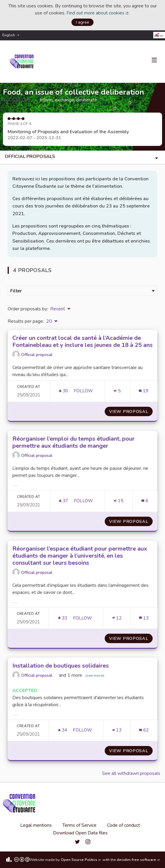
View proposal (131, 411)
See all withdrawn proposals (131, 773)
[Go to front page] (23, 62)
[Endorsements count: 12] (117, 618)
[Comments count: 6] (145, 501)
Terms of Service (79, 825)
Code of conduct (124, 825)
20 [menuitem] (49, 321)
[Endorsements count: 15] (118, 501)
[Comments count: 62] (144, 730)
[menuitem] (12, 35)
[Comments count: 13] (144, 618)
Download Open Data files (80, 833)
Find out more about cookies (98, 13)
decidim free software (139, 860)
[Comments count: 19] (143, 391)
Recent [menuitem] (58, 309)
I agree (82, 22)
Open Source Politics (81, 860)
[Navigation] (154, 60)
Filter (82, 291)
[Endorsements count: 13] (117, 730)
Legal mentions (36, 825)
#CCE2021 (17, 100)
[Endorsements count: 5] (117, 391)
